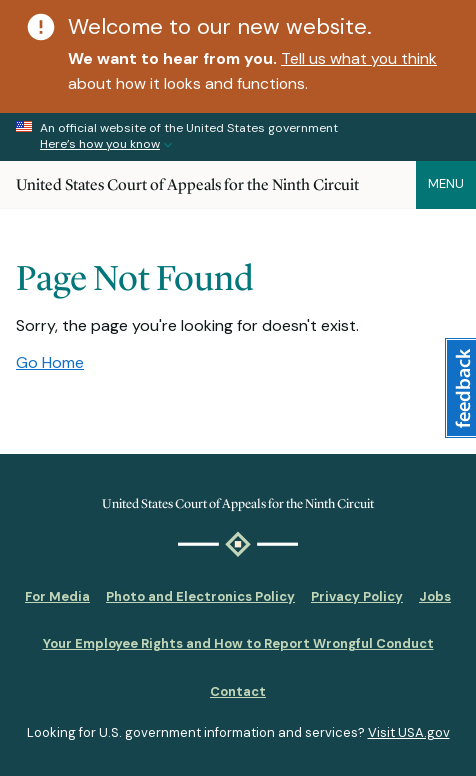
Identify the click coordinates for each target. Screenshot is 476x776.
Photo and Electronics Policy (200, 596)
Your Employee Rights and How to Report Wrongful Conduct (238, 643)
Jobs (435, 596)
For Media (57, 596)
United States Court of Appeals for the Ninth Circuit (187, 184)
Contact (238, 691)
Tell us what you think (359, 58)
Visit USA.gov (409, 732)
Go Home (50, 362)
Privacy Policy (357, 596)
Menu (446, 183)
